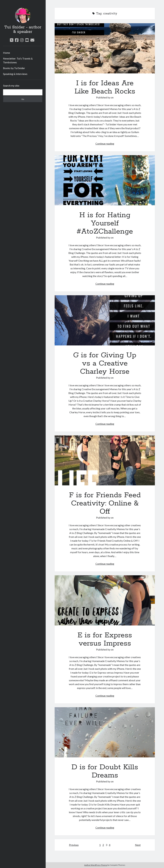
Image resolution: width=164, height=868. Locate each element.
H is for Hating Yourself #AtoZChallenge (105, 180)
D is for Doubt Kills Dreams (105, 732)
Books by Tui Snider (14, 68)
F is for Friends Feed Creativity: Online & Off (105, 460)
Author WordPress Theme (96, 865)
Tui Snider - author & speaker (23, 29)
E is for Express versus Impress (105, 600)
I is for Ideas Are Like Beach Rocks (105, 48)
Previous (74, 845)
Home (6, 53)
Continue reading (105, 144)
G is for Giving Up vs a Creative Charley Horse (105, 320)
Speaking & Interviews (15, 74)
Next (138, 845)
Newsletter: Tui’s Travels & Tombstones (18, 60)
